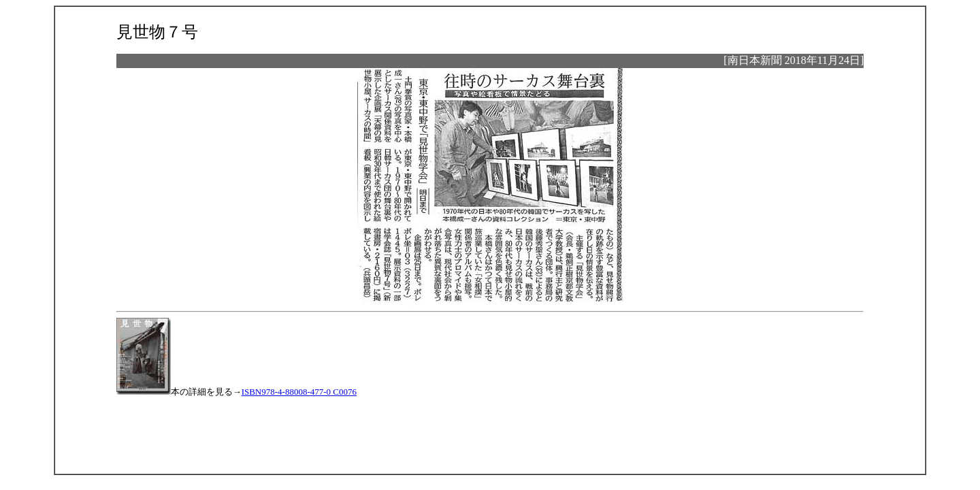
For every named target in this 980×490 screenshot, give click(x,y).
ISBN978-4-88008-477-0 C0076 (299, 392)
